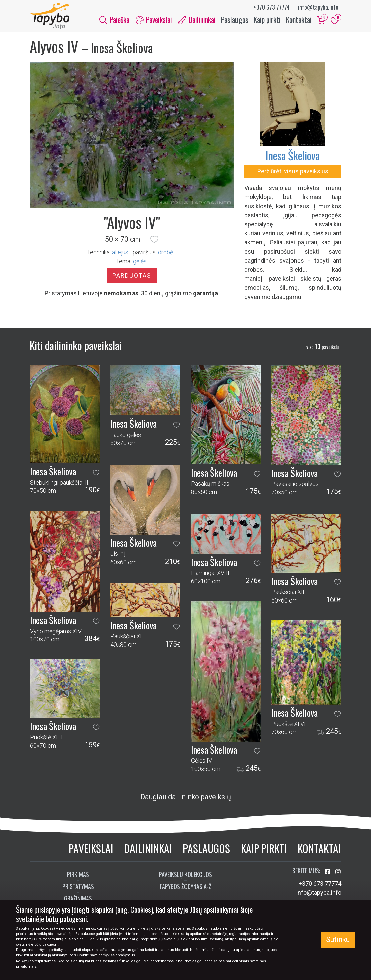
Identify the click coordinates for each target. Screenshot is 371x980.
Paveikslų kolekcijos (185, 875)
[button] (154, 239)
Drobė (166, 252)
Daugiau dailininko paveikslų (186, 797)
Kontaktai (299, 19)
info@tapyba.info (318, 7)
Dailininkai (148, 849)
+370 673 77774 (272, 7)
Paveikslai (91, 849)
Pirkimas (78, 875)
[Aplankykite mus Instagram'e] (338, 872)
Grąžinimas (78, 899)
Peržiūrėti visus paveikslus (293, 171)
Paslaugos (235, 19)
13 (323, 347)
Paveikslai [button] (154, 19)
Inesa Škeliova (293, 156)
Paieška (114, 19)
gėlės (140, 261)
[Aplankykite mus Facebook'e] (328, 872)
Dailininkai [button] (197, 19)
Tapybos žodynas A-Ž (185, 887)
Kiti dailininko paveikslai (76, 345)
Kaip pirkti (267, 19)
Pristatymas (78, 887)
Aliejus (120, 252)
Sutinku (338, 940)
